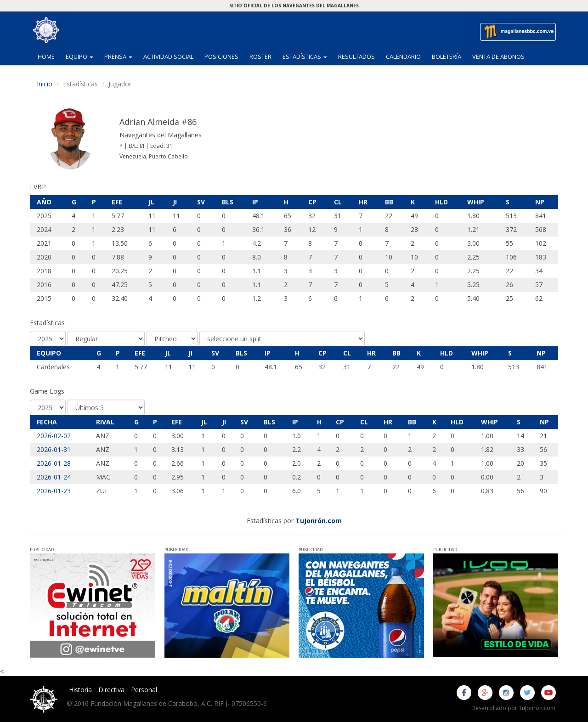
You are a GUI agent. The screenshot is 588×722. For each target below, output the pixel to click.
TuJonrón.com (319, 521)
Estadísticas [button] (308, 56)
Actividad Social (168, 56)
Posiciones (221, 56)
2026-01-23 (54, 491)
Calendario (403, 56)
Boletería (447, 56)
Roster (260, 56)
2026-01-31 (54, 449)
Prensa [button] (121, 56)
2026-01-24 (54, 477)
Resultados (356, 56)
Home (46, 56)
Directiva (111, 690)
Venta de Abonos (498, 56)
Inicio (45, 84)
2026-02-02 (54, 436)
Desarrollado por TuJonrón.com (513, 708)
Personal (144, 690)
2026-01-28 (54, 463)
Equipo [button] (82, 56)
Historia (80, 690)
